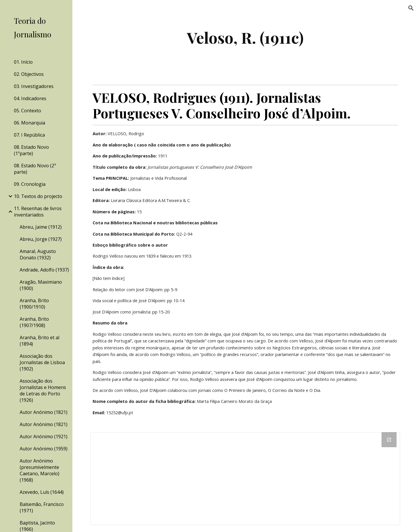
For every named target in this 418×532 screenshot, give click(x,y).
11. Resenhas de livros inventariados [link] (38, 212)
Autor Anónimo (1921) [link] (44, 436)
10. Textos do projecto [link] (38, 196)
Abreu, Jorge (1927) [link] (41, 239)
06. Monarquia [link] (30, 123)
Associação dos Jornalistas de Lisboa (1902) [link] (42, 362)
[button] (411, 8)
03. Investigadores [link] (34, 86)
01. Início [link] (23, 62)
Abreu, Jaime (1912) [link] (41, 227)
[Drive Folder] (245, 478)
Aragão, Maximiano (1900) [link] (41, 285)
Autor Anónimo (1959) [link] (44, 449)
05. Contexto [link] (27, 111)
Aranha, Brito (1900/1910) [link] (34, 304)
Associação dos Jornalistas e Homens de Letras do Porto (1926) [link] (43, 390)
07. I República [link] (29, 135)
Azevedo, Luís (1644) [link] (42, 492)
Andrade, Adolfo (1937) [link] (44, 270)
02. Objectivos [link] (29, 74)
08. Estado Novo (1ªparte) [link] (31, 150)
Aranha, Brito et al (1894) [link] (40, 341)
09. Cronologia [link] (30, 184)
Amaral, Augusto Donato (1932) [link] (38, 254)
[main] (245, 37)
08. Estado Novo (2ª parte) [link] (35, 169)
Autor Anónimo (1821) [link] (44, 412)
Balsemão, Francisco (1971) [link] (42, 507)
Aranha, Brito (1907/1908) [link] (34, 322)
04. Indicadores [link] (30, 98)
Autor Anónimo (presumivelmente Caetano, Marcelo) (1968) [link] (40, 470)
